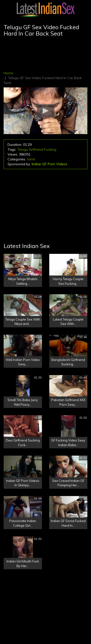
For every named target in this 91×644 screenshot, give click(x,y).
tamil (31, 159)
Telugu (23, 149)
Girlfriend (36, 149)
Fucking (50, 149)
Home (8, 73)
